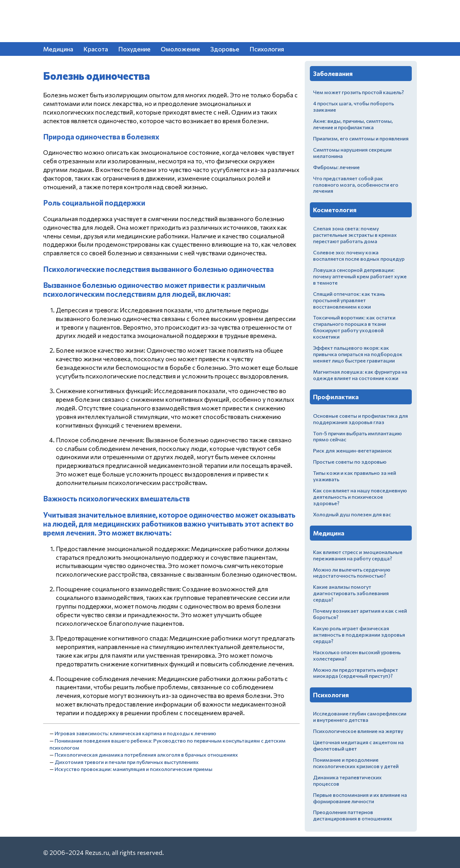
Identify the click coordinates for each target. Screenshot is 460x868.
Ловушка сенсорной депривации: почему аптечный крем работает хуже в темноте (360, 276)
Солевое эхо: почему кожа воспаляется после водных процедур (359, 255)
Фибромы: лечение (336, 167)
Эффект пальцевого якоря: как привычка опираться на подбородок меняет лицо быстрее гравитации (358, 354)
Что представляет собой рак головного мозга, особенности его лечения (356, 185)
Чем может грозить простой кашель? (358, 92)
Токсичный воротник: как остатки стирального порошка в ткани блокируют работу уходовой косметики (354, 327)
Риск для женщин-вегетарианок (353, 450)
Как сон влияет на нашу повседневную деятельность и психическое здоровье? (360, 497)
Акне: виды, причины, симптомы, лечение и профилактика (353, 124)
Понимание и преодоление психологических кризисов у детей (356, 763)
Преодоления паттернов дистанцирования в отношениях (353, 815)
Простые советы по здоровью (350, 462)
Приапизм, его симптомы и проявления (361, 138)
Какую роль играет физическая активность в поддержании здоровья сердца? (359, 635)
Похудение (134, 49)
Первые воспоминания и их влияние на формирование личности (360, 798)
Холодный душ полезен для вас (352, 514)
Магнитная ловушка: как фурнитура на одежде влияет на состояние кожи (360, 375)
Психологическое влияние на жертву (358, 731)
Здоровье (225, 49)
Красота (96, 49)
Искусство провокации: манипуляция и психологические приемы (134, 769)
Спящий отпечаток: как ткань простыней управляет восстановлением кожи (349, 300)
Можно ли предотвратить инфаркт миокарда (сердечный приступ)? (356, 673)
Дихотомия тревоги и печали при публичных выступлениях (127, 762)
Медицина (58, 49)
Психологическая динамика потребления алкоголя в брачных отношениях (146, 755)
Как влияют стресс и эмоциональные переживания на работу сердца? (358, 555)
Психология (267, 49)
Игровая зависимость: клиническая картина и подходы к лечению (135, 733)
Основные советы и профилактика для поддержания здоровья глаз (360, 419)
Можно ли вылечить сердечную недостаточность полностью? (352, 573)
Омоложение (180, 49)
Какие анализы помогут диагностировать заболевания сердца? (351, 593)
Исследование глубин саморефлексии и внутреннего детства (360, 717)
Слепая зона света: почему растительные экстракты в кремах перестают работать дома (355, 235)
